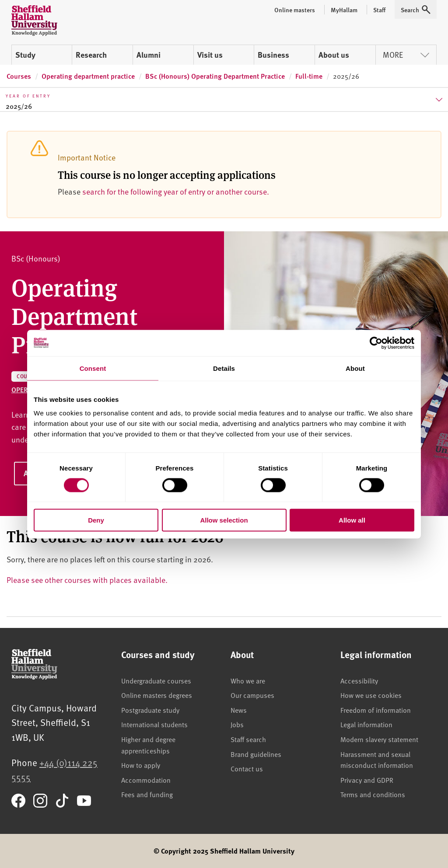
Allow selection (224, 520)
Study (25, 55)
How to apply (141, 765)
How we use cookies (371, 695)
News (239, 710)
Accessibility (359, 680)
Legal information (366, 724)
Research (91, 55)
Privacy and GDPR (367, 780)
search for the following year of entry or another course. (176, 191)
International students (154, 724)
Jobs (237, 724)
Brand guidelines (256, 754)
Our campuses (252, 695)
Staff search (248, 739)
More (406, 54)
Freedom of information (376, 710)
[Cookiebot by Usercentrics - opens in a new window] (376, 343)
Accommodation (146, 780)
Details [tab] (224, 368)
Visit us (210, 55)
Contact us (247, 768)
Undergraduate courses (156, 680)
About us (334, 55)
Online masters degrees (157, 695)
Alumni (149, 55)
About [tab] (355, 368)
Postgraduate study (150, 710)
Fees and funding (147, 794)
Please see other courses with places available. (87, 580)
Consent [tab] (93, 368)
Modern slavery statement (379, 739)
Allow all (352, 520)
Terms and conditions (373, 794)
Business (273, 55)
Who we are (248, 680)
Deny (96, 520)
